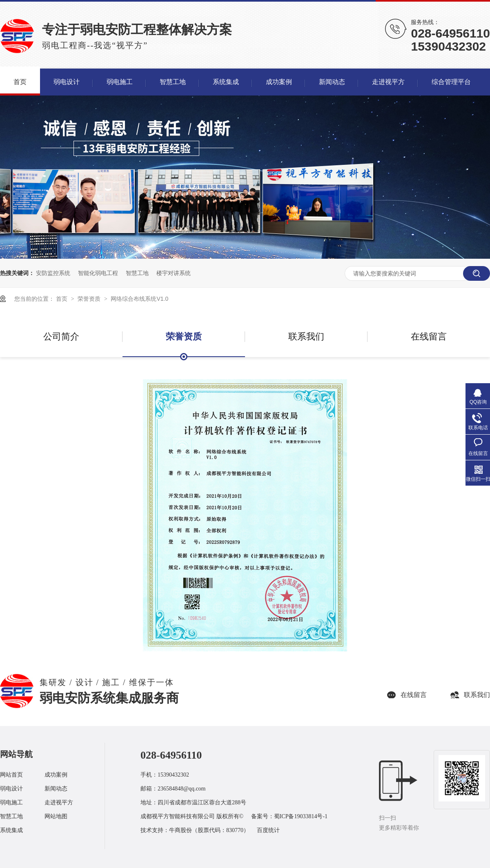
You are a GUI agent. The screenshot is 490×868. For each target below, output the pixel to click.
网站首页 (11, 775)
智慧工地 (137, 273)
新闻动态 (56, 789)
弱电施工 (11, 803)
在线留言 (429, 336)
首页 (62, 299)
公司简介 (61, 336)
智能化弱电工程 (98, 273)
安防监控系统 (53, 273)
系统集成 (11, 830)
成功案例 (56, 775)
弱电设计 (11, 789)
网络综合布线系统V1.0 (139, 299)
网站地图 (56, 816)
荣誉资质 (90, 299)
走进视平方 (59, 803)
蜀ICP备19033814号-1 (301, 816)
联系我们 (306, 336)
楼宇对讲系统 (174, 273)
